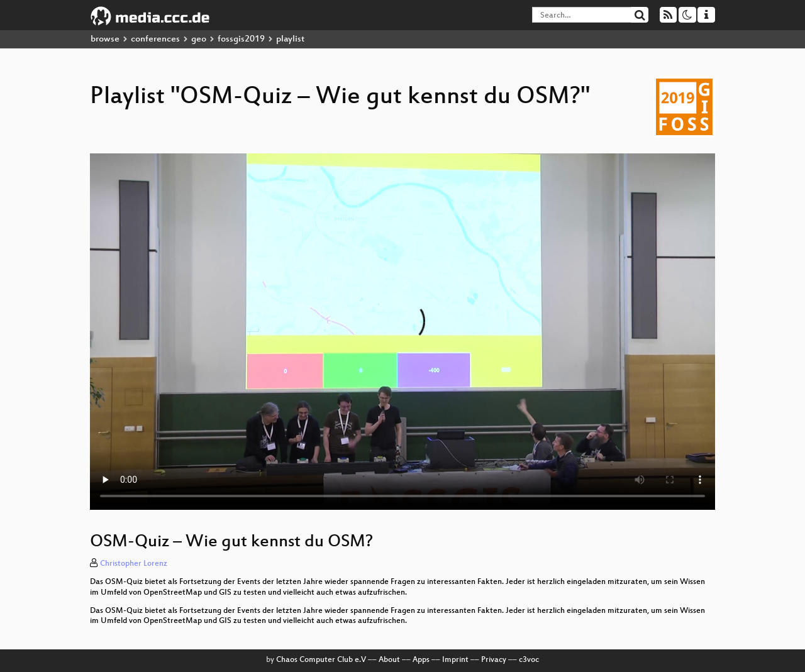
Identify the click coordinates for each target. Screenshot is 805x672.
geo (199, 39)
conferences (155, 39)
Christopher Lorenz (134, 564)
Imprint (455, 660)
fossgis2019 (241, 39)
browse (105, 39)
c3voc (529, 660)
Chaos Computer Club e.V (321, 660)
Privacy (494, 660)
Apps (421, 660)
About (389, 660)
